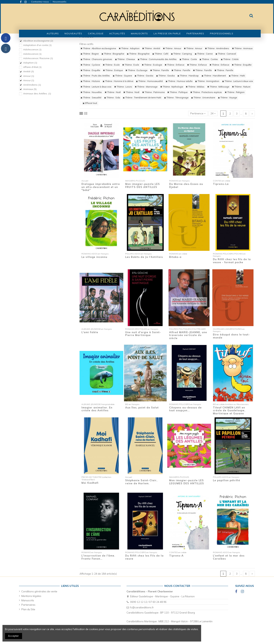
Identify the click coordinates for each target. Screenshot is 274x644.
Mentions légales (31, 596)
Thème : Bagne (90, 54)
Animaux (30, 89)
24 (213, 113)
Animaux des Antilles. (37, 93)
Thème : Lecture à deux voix (238, 81)
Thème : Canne (204, 54)
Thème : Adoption (129, 48)
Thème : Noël (113, 92)
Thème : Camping (181, 54)
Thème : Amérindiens (217, 48)
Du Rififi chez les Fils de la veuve (144, 557)
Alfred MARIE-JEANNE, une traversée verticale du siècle (188, 335)
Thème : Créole (230, 59)
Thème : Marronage (146, 87)
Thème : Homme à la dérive (118, 81)
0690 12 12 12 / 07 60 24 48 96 (148, 602)
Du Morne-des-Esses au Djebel (186, 185)
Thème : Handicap (188, 76)
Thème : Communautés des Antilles (157, 59)
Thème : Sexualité (91, 98)
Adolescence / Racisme (38, 58)
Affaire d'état (32, 67)
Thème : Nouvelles (91, 92)
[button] (96, 34)
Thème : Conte (188, 59)
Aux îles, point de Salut (142, 407)
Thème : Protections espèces (206, 92)
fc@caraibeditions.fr (142, 607)
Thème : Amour (172, 48)
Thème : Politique (177, 92)
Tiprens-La (221, 184)
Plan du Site (28, 609)
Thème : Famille (160, 70)
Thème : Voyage (227, 98)
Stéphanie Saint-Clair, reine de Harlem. (141, 482)
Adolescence (32, 49)
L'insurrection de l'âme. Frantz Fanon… (98, 557)
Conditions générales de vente (39, 591)
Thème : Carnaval (226, 54)
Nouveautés (60, 2)
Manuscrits (28, 600)
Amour (29, 76)
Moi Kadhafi (90, 483)
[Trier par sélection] (198, 113)
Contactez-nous (40, 2)
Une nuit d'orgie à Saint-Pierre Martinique (143, 334)
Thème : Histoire (90, 81)
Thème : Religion (235, 92)
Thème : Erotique (113, 70)
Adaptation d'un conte (37, 45)
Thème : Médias (195, 87)
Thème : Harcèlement (214, 76)
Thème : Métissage (218, 87)
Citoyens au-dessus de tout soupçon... (185, 409)
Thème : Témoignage (176, 98)
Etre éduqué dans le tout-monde (231, 336)
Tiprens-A (176, 556)
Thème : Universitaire (203, 98)
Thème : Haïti (237, 76)
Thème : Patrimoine (153, 92)
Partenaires (28, 605)
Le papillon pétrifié (227, 480)
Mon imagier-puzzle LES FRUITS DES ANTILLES (143, 185)
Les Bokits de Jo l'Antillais (144, 257)
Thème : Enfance (174, 65)
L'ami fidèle (90, 332)
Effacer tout (90, 103)
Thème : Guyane (122, 76)
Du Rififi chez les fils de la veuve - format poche (232, 261)
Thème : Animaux (242, 48)
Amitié (29, 71)
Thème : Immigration (207, 81)
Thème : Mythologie (172, 87)
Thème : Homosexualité (149, 81)
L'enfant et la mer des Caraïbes (229, 557)
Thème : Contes (209, 59)
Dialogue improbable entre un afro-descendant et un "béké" (101, 187)
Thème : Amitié (151, 48)
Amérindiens (32, 85)
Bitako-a (175, 257)
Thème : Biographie (113, 54)
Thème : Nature (241, 87)
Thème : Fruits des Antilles (95, 76)
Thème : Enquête (242, 65)
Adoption (30, 63)
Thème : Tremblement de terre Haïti (142, 98)
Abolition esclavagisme (38, 41)
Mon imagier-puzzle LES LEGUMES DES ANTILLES (187, 482)
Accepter (13, 636)
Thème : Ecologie (152, 65)
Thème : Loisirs (123, 87)
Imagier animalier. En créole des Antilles (97, 409)
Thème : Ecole (111, 65)
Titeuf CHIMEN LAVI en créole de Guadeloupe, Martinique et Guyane (229, 410)
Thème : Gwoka (144, 76)
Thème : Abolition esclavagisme (98, 48)
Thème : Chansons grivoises (96, 59)
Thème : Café (160, 54)
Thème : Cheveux (125, 59)
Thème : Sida (112, 98)
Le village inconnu (94, 257)
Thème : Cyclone (90, 65)
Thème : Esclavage (136, 70)
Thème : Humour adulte (179, 81)
